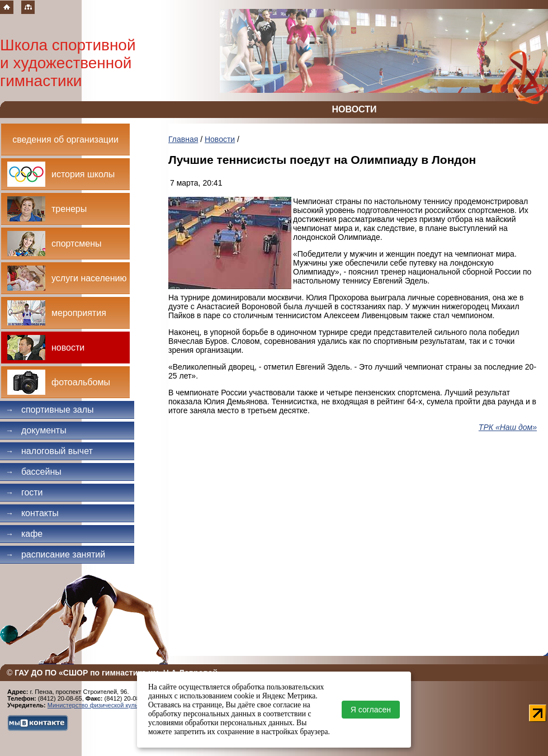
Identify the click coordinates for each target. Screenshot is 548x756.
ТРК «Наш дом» (508, 427)
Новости (220, 139)
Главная (183, 139)
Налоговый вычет (49, 451)
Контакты (32, 513)
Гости (24, 492)
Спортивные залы (50, 410)
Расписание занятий (55, 554)
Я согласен (371, 710)
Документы (36, 430)
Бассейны (34, 472)
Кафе (24, 534)
